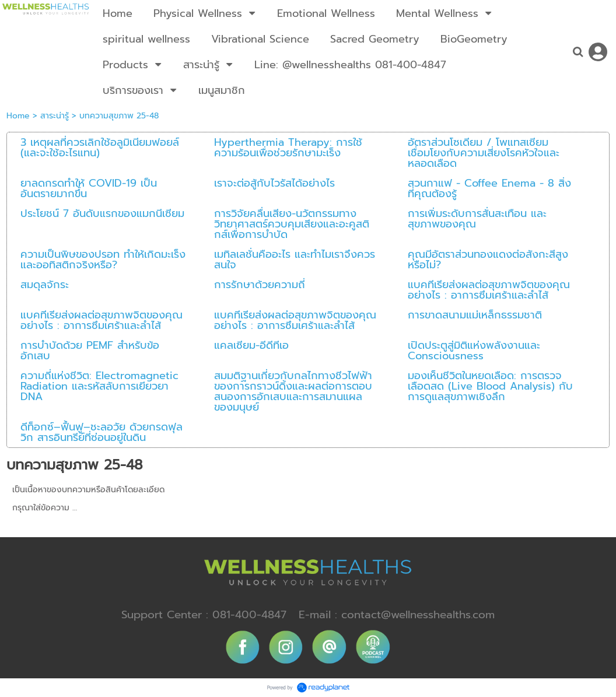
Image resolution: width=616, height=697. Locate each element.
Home (18, 116)
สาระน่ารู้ (55, 116)
